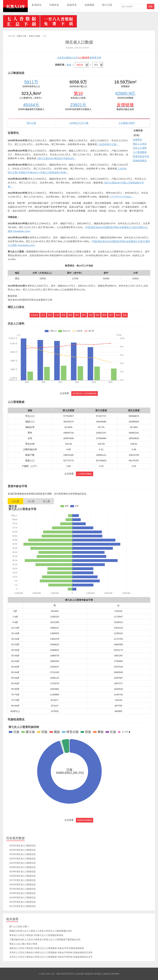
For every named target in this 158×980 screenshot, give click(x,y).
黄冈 (104, 315)
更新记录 (107, 974)
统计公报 (107, 5)
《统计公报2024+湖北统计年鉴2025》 (56, 158)
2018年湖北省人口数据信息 (22, 876)
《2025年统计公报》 (108, 144)
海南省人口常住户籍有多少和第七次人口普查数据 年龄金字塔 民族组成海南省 (47, 948)
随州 (118, 315)
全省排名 (35, 315)
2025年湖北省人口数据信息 (22, 846)
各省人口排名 (35, 36)
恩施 (125, 315)
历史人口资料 (140, 148)
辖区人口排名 (140, 144)
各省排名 (37, 5)
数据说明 (89, 974)
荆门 (84, 315)
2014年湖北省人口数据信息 (22, 893)
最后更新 (80, 974)
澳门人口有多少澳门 (19, 927)
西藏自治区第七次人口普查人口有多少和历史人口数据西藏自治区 (41, 931)
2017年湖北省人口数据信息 (22, 880)
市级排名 (54, 5)
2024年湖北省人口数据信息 (22, 850)
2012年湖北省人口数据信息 (22, 902)
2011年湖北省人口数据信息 (22, 906)
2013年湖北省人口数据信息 (22, 897)
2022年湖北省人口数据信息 (22, 859)
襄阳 (70, 315)
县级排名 (72, 5)
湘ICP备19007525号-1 (66, 974)
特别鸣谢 (116, 974)
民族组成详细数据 (85, 820)
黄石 (50, 315)
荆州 (98, 315)
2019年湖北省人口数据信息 (22, 872)
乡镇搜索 (89, 5)
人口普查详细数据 (85, 474)
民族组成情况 (140, 160)
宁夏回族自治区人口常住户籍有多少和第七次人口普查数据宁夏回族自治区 (45, 940)
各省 (69, 65)
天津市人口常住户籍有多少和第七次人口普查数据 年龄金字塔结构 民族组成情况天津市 (51, 952)
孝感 (91, 315)
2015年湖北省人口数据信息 (22, 889)
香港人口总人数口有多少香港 (23, 944)
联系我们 (98, 974)
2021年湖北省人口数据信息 (22, 863)
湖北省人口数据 (79, 42)
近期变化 (137, 140)
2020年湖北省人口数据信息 (22, 867)
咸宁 (111, 315)
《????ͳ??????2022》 (121, 197)
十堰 (57, 315)
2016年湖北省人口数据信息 (22, 884)
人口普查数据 (140, 152)
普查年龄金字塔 (141, 156)
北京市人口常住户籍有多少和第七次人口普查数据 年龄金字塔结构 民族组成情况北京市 (51, 957)
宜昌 (64, 315)
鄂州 (77, 315)
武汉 (43, 315)
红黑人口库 (15, 6)
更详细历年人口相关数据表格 (85, 393)
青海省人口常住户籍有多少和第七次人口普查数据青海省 (36, 935)
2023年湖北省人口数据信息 (22, 854)
